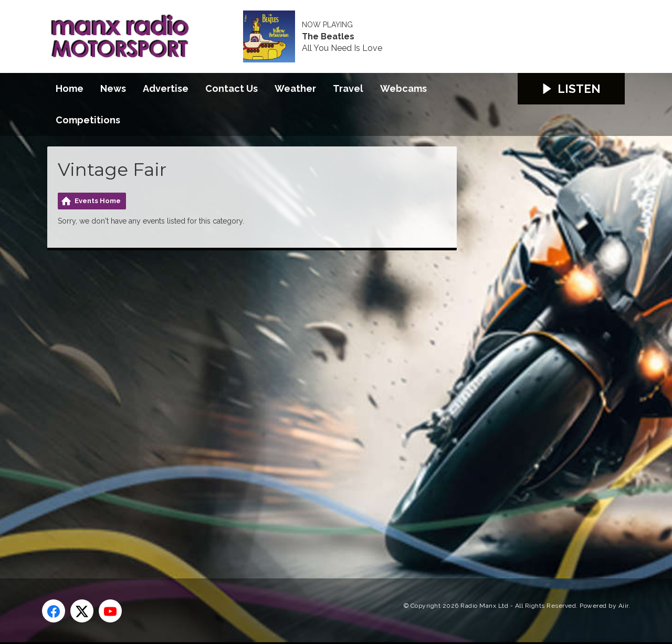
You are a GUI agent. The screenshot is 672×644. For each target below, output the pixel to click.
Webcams (403, 88)
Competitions (88, 120)
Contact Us (232, 88)
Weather (295, 88)
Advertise (166, 88)
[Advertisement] (244, 403)
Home (70, 88)
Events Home (98, 201)
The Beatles (328, 37)
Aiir (623, 606)
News (113, 88)
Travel (348, 88)
